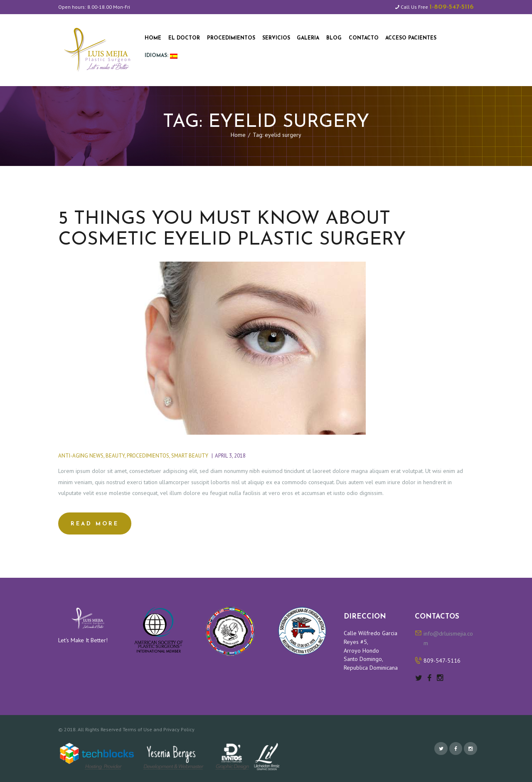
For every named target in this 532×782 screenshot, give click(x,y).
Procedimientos (148, 456)
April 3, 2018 (230, 456)
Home (238, 135)
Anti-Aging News (81, 456)
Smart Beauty (190, 456)
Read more (95, 524)
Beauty (115, 456)
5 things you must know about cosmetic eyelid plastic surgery (232, 229)
